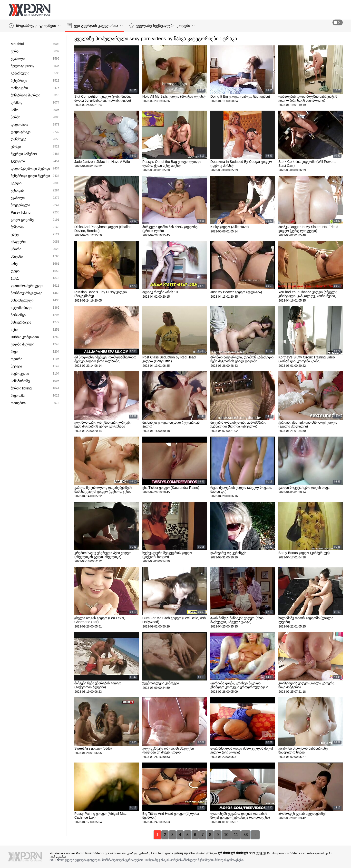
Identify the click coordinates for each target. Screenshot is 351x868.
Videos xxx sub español (307, 853)
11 (236, 835)
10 (226, 835)
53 (246, 835)
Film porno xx (280, 853)
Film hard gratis (162, 853)
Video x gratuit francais (109, 853)
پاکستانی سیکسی (138, 853)
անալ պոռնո (184, 853)
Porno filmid (84, 853)
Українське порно (62, 853)
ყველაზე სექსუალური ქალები (162, 26)
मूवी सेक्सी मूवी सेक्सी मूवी (233, 853)
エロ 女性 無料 (259, 853)
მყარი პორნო (206, 853)
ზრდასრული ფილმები (35, 26)
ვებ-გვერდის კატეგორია (95, 26)
